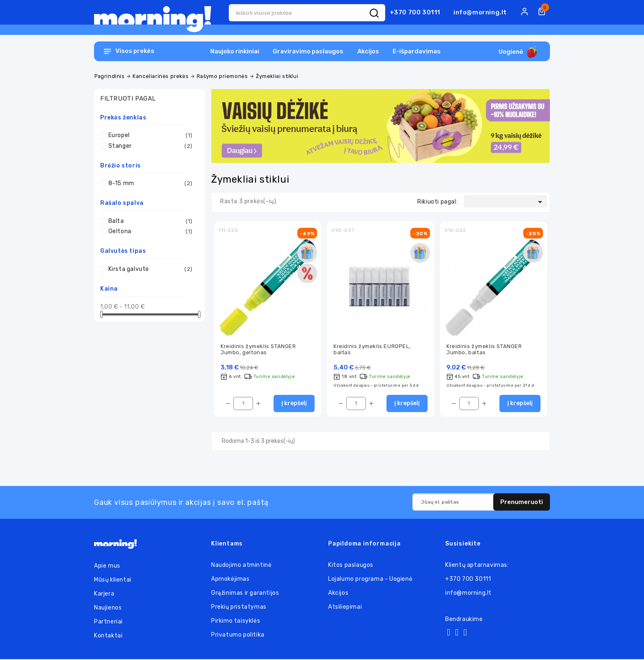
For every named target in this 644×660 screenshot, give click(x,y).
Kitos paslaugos (351, 566)
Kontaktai (108, 636)
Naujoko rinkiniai (235, 51)
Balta (151, 221)
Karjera (104, 595)
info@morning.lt (480, 12)
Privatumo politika (238, 636)
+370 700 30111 (415, 12)
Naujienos (108, 608)
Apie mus (107, 567)
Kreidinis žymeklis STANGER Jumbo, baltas (484, 350)
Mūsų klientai (113, 581)
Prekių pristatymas (239, 608)
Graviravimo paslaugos (308, 51)
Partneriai (108, 622)
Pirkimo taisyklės (236, 622)
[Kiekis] (243, 404)
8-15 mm (151, 183)
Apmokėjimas (230, 580)
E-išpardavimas (417, 51)
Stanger (151, 146)
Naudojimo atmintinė (241, 566)
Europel (151, 135)
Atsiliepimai (345, 608)
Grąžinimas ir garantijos (245, 594)
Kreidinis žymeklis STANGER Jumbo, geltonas (258, 350)
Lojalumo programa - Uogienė (370, 580)
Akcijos (368, 51)
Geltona (151, 231)
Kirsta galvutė (151, 269)
